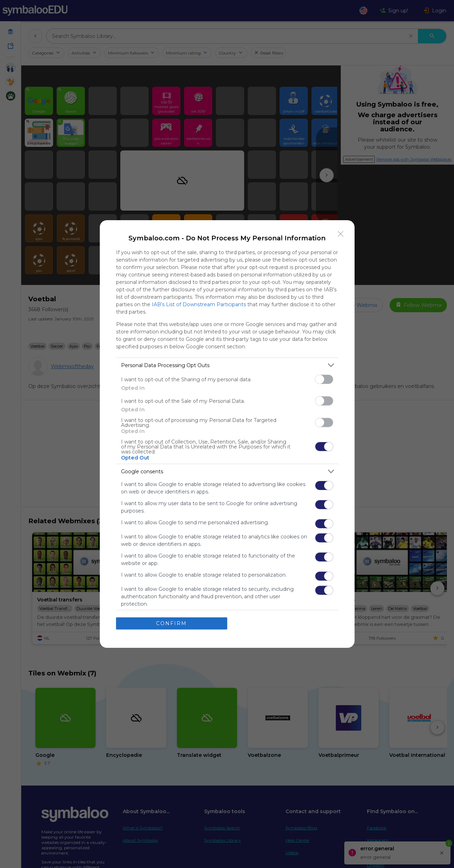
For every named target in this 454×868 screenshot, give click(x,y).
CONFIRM (171, 623)
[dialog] (227, 434)
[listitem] (227, 365)
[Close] (341, 234)
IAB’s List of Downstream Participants (199, 304)
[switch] (324, 379)
